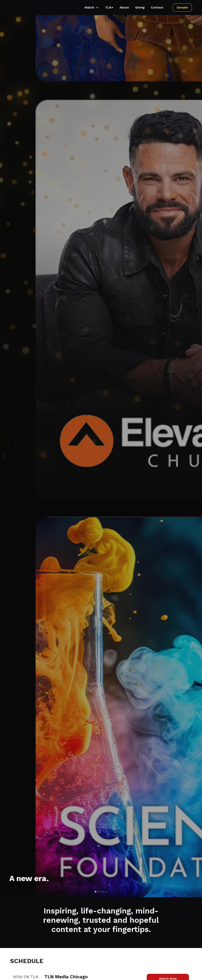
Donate (182, 7)
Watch (89, 7)
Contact (157, 7)
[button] (92, 8)
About (124, 7)
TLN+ (109, 7)
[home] (14, 8)
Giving (140, 7)
